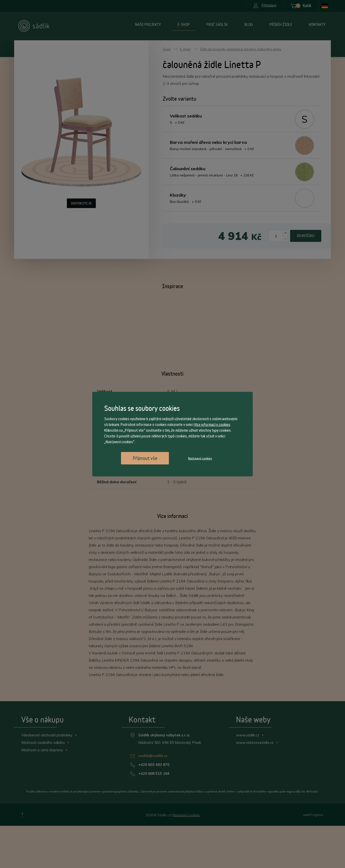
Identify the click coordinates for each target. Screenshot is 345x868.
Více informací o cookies (212, 424)
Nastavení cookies (200, 458)
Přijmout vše (145, 458)
